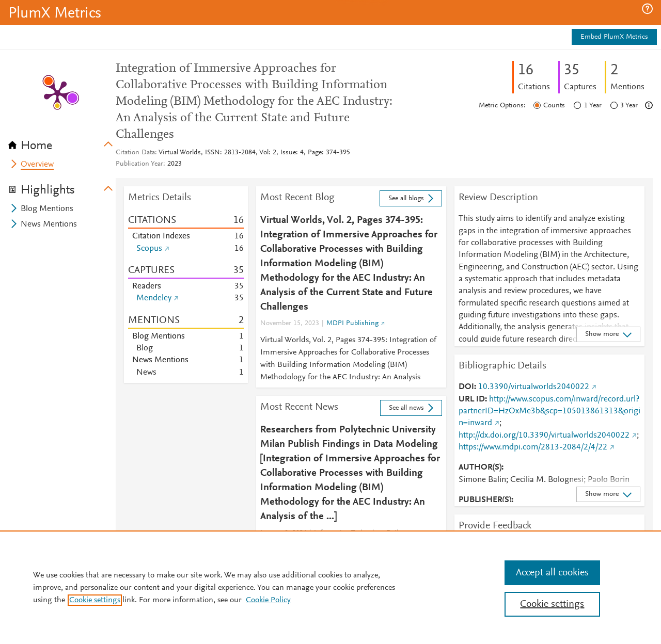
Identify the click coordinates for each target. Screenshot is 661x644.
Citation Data (135, 153)
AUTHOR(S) (480, 468)
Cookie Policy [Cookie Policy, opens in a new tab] (268, 600)
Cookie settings (95, 600)
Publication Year (139, 164)
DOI (466, 387)
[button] (647, 9)
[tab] (62, 142)
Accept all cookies (552, 573)
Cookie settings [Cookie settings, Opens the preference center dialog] (552, 604)
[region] (330, 587)
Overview (37, 165)
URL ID (472, 399)
